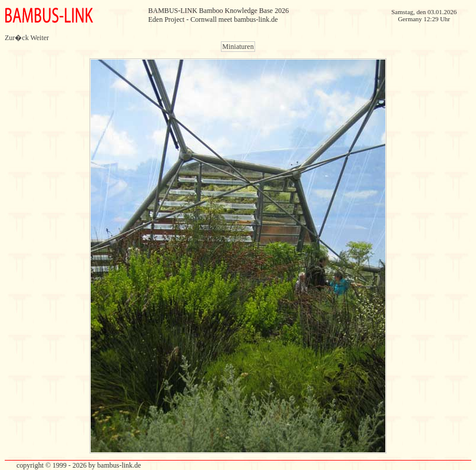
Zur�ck (17, 38)
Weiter (39, 38)
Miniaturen (238, 47)
